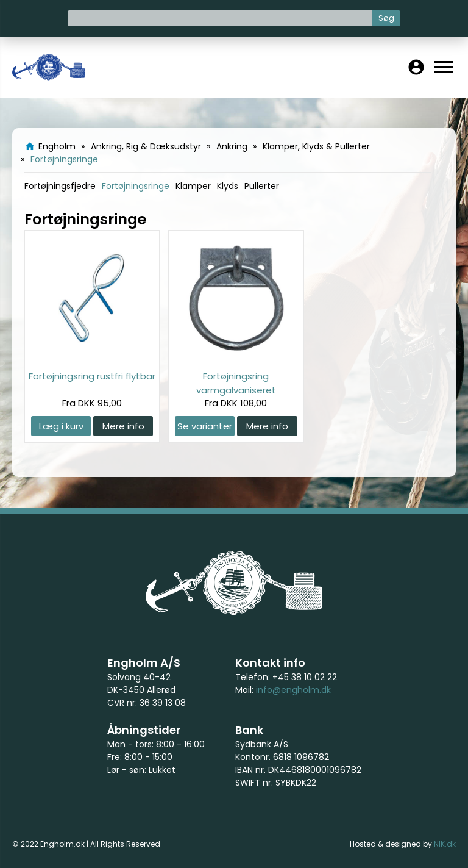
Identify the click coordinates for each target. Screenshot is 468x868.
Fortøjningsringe (136, 186)
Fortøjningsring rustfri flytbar (92, 376)
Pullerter (262, 186)
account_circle (416, 67)
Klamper (193, 186)
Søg (386, 18)
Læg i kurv (61, 426)
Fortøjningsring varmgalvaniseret (236, 383)
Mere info (123, 426)
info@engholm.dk (293, 690)
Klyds (228, 186)
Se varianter (205, 426)
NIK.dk (445, 844)
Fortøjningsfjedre (60, 186)
